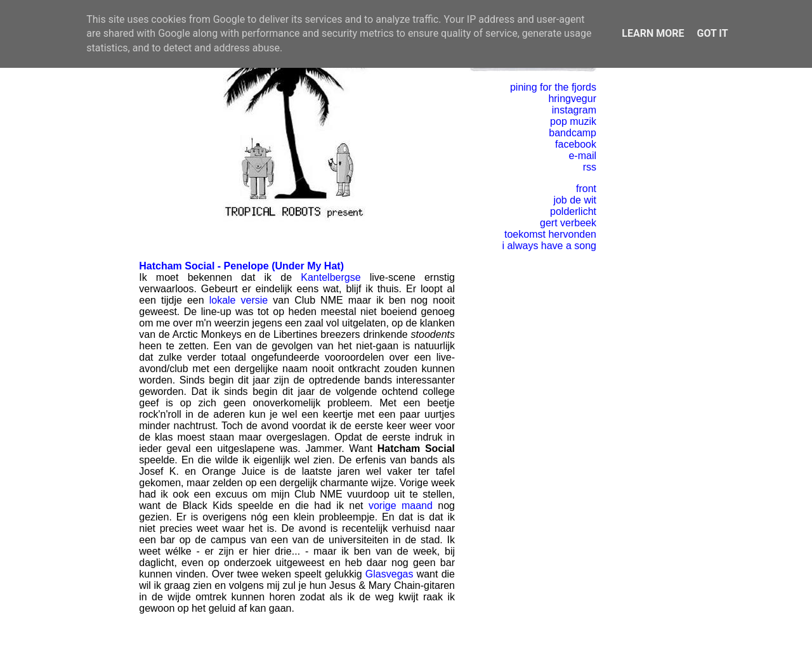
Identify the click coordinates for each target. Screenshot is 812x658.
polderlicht (573, 211)
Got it (712, 33)
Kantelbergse (331, 277)
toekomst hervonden (550, 234)
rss (590, 167)
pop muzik (573, 121)
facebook (576, 144)
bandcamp (573, 133)
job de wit (575, 200)
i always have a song (549, 246)
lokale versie (239, 300)
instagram (574, 110)
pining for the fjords (553, 87)
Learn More (653, 33)
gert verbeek (568, 223)
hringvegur (572, 99)
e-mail (582, 156)
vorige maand (401, 506)
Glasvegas (390, 574)
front (586, 189)
